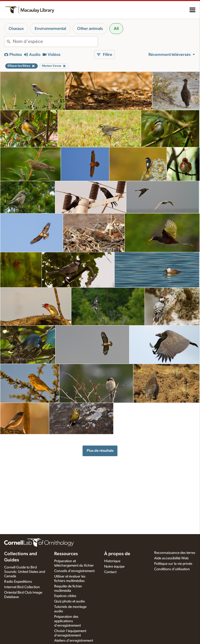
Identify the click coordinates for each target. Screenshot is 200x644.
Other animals (90, 29)
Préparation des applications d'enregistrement (67, 621)
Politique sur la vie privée (173, 564)
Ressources (66, 554)
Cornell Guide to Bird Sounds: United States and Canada (25, 572)
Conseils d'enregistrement (74, 571)
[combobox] (55, 42)
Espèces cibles (65, 596)
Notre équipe (114, 567)
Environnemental (50, 29)
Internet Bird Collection (22, 587)
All (116, 29)
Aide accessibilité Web (171, 558)
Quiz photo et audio (70, 601)
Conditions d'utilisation (172, 569)
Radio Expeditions (18, 582)
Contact (110, 572)
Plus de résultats (100, 451)
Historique (112, 561)
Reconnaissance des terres (175, 553)
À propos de (117, 554)
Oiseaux (16, 29)
